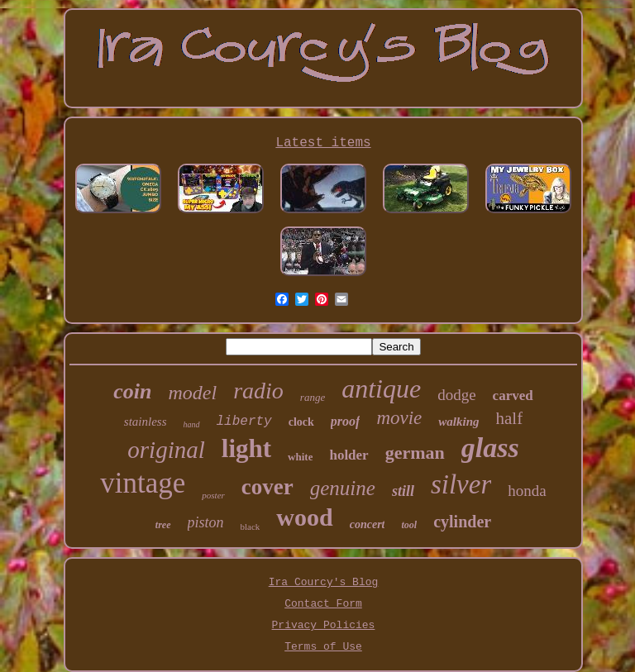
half (510, 418)
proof (346, 421)
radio (258, 391)
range (313, 397)
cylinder (462, 522)
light (246, 448)
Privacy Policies (324, 625)
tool (409, 525)
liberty (244, 422)
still (403, 491)
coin (132, 391)
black (251, 527)
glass (490, 448)
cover (267, 487)
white (300, 457)
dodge (456, 395)
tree (163, 525)
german (415, 453)
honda (527, 491)
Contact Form (323, 604)
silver (461, 484)
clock (301, 422)
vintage (143, 483)
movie (399, 418)
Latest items (323, 143)
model (193, 393)
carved (513, 396)
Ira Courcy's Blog (324, 582)
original (166, 450)
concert (368, 524)
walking (458, 422)
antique (381, 388)
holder (349, 455)
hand (192, 424)
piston (206, 522)
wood (304, 517)
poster (213, 495)
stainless (146, 422)
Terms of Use (323, 647)
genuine (343, 488)
